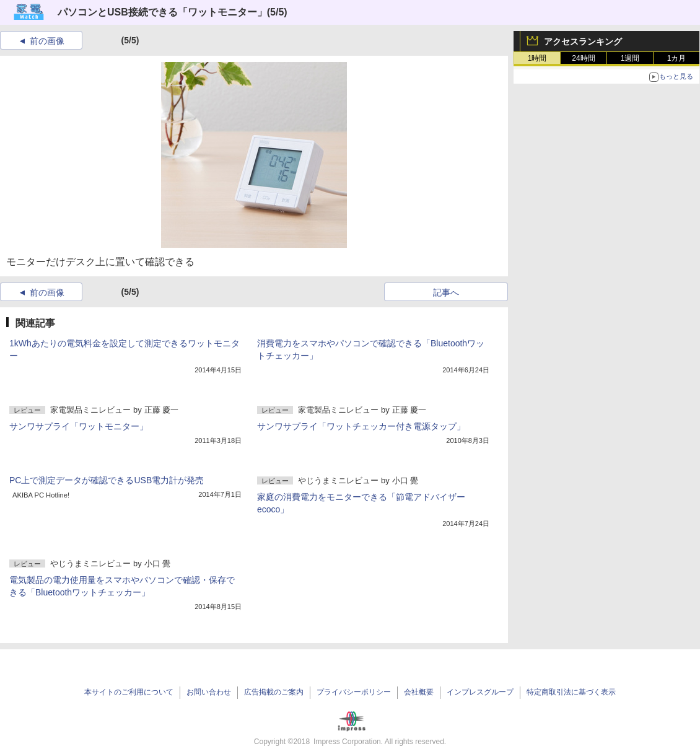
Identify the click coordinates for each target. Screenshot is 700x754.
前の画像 (47, 41)
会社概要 (419, 692)
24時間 (583, 58)
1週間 (630, 58)
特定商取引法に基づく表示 (571, 692)
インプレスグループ (480, 692)
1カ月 (677, 58)
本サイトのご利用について (129, 692)
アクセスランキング (583, 42)
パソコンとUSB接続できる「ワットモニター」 (162, 12)
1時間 (537, 58)
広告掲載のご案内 (274, 692)
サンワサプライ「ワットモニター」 (79, 426)
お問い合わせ (209, 692)
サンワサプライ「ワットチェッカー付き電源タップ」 (361, 426)
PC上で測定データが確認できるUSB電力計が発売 (107, 480)
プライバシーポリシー (354, 692)
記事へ (446, 292)
